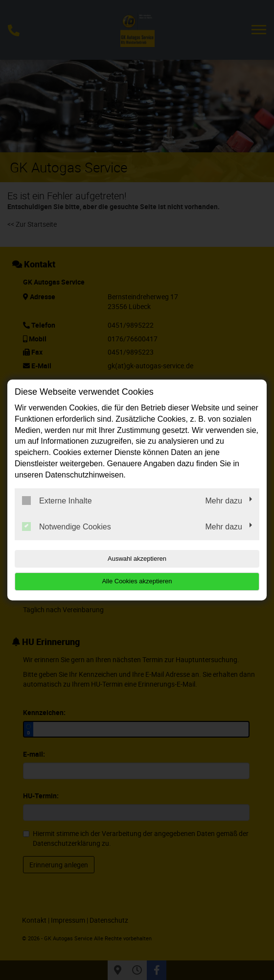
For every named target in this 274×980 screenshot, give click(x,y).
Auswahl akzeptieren (137, 559)
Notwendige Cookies (67, 526)
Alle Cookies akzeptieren (137, 581)
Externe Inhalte (57, 501)
